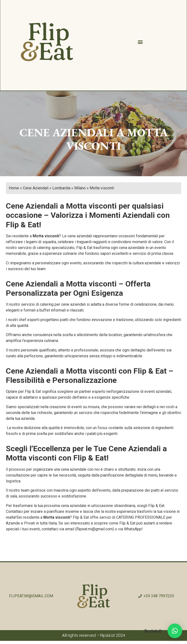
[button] (140, 42)
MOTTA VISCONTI (117, 140)
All (64, 636)
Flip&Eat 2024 (113, 636)
